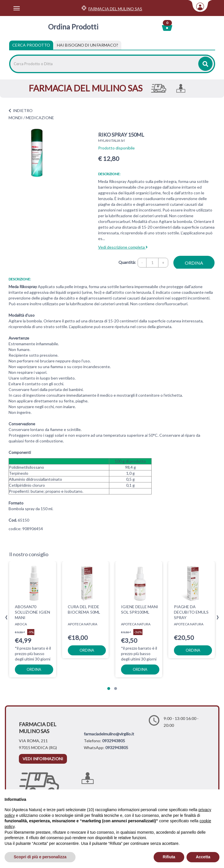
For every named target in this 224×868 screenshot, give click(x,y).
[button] (109, 689)
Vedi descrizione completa (123, 247)
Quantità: (127, 262)
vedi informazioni (43, 759)
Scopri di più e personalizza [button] (40, 857)
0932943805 (114, 741)
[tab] (88, 45)
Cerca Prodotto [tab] (31, 45)
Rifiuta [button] (169, 857)
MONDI (16, 118)
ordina (194, 263)
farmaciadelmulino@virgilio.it (109, 734)
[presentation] (6, 617)
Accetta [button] (203, 857)
